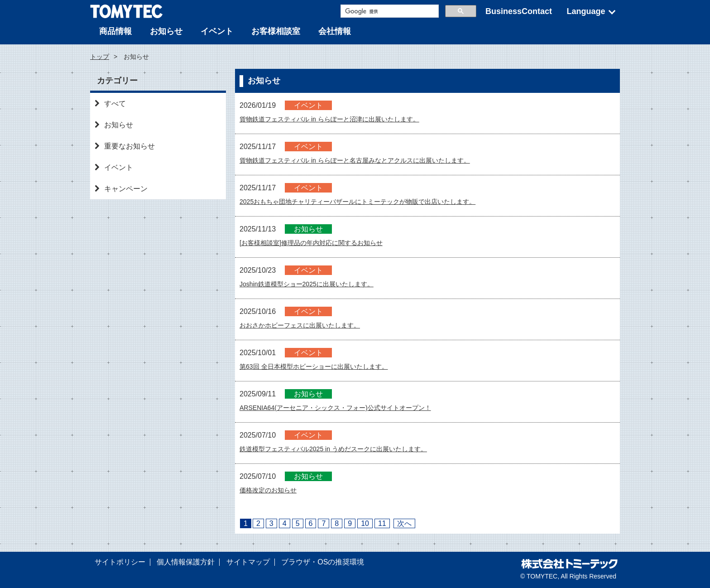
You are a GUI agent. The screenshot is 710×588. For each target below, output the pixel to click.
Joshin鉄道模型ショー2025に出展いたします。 (316, 284)
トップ (100, 57)
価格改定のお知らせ (272, 490)
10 (365, 523)
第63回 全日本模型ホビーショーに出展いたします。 (324, 366)
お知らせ (166, 31)
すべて (110, 104)
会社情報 (335, 31)
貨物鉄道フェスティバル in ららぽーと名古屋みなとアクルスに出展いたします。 (371, 160)
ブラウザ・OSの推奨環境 (323, 562)
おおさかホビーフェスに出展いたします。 (308, 325)
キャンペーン (121, 189)
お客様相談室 (276, 31)
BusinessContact (519, 11)
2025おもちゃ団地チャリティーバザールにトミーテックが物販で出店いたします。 (374, 201)
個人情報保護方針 (186, 562)
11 (382, 523)
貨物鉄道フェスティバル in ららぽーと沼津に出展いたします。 (342, 119)
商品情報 (115, 31)
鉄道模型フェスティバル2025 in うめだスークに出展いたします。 (347, 449)
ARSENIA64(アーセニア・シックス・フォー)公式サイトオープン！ (349, 407)
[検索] (389, 11)
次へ (404, 523)
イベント (217, 31)
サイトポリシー (120, 562)
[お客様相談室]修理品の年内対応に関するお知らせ (321, 243)
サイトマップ (248, 562)
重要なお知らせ (125, 146)
